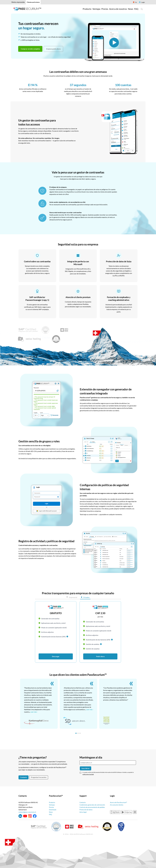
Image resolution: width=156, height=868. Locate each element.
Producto (52, 802)
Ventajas (52, 805)
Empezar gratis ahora (54, 49)
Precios (52, 807)
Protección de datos (86, 810)
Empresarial (73, 597)
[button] (67, 637)
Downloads (53, 810)
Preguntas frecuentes (39, 777)
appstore (115, 812)
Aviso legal (83, 812)
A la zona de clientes (117, 805)
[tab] (76, 733)
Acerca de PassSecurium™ (119, 802)
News (51, 812)
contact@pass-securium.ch (28, 812)
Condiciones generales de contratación (93, 805)
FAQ (51, 814)
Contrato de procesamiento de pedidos (93, 807)
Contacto (23, 777)
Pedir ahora (100, 656)
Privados (86, 597)
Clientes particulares (33, 2)
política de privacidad (88, 774)
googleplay (127, 812)
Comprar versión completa (30, 49)
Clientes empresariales (18, 2)
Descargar (56, 656)
